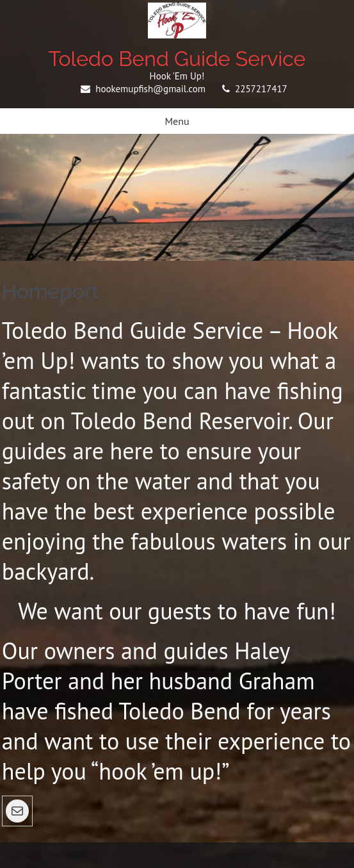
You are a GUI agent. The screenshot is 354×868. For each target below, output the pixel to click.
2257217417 (261, 89)
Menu (177, 121)
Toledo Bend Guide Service (177, 59)
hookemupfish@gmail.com (150, 89)
